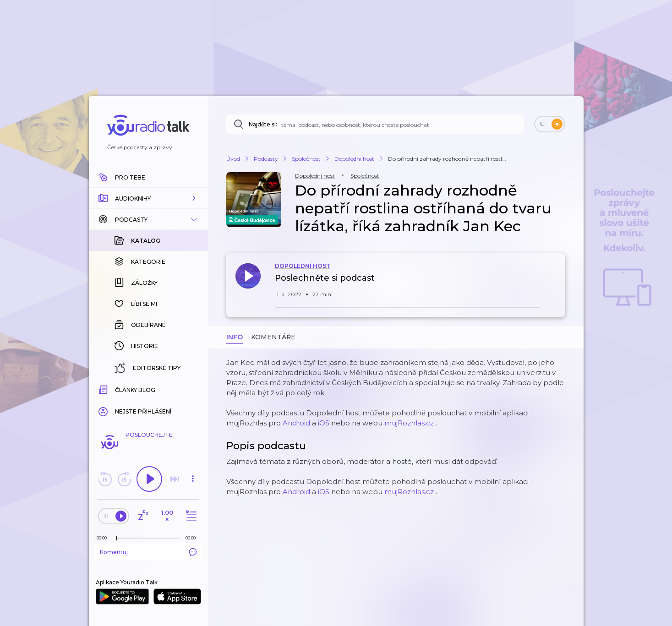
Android (296, 423)
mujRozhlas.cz (409, 423)
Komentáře (273, 337)
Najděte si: (263, 124)
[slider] (117, 539)
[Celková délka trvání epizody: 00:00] (193, 538)
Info (235, 337)
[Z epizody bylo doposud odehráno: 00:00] (104, 538)
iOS (324, 423)
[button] (148, 198)
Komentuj (148, 552)
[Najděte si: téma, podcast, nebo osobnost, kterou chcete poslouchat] (375, 124)
